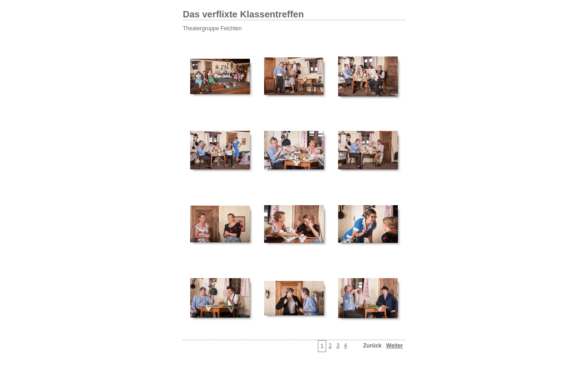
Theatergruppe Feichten (212, 28)
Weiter (395, 346)
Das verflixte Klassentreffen (243, 14)
